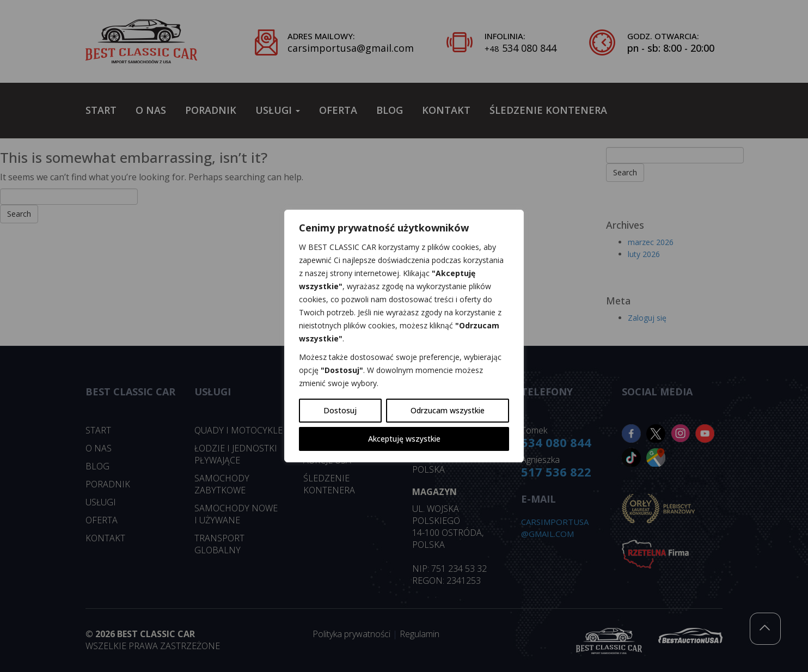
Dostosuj (340, 410)
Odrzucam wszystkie (448, 410)
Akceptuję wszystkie (404, 439)
